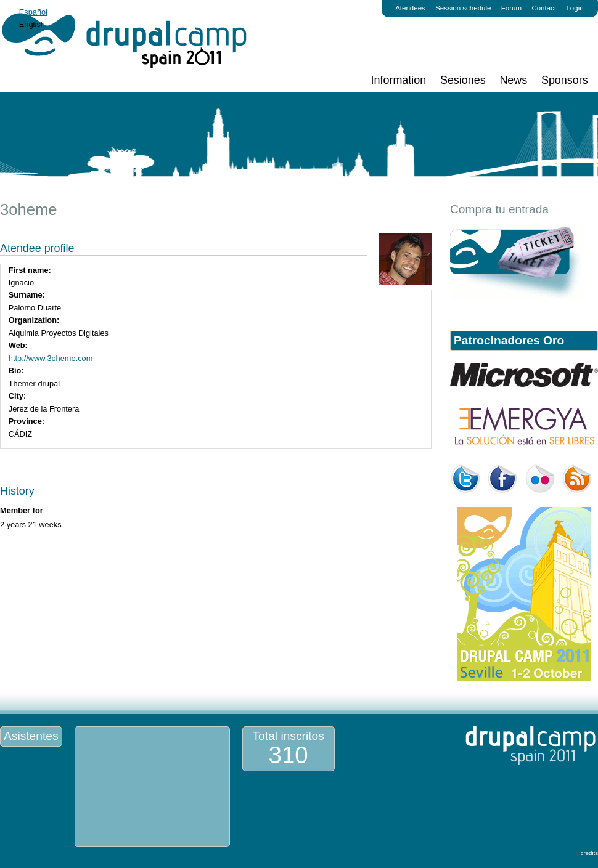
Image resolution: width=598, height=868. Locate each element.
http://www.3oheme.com (51, 358)
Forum (511, 8)
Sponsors (565, 80)
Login (575, 8)
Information (399, 80)
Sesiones (463, 80)
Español (33, 12)
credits (589, 853)
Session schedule (463, 8)
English (32, 24)
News (513, 80)
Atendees (410, 8)
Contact (544, 8)
